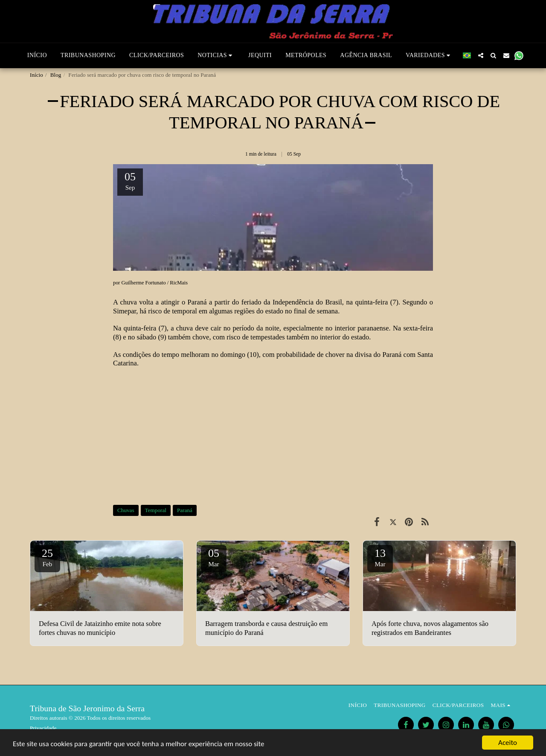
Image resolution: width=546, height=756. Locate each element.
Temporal (156, 510)
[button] (216, 55)
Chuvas (126, 510)
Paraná (185, 510)
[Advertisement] (273, 436)
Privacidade (43, 728)
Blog (56, 75)
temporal (184, 311)
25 (47, 557)
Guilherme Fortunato (144, 283)
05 (214, 557)
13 (380, 557)
